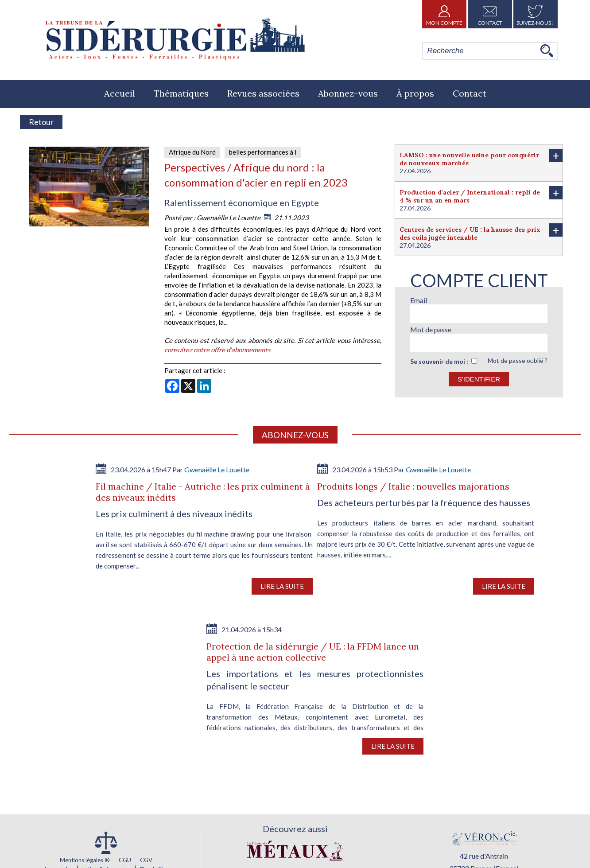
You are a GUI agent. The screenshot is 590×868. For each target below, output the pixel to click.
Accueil (120, 93)
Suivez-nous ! (535, 14)
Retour (41, 122)
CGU (125, 860)
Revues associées (263, 93)
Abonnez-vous (348, 93)
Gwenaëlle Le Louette (229, 218)
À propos (415, 93)
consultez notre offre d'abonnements (217, 350)
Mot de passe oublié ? (518, 360)
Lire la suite (282, 586)
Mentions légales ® (85, 860)
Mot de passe (431, 329)
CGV (146, 860)
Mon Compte (444, 14)
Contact (490, 14)
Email (419, 300)
